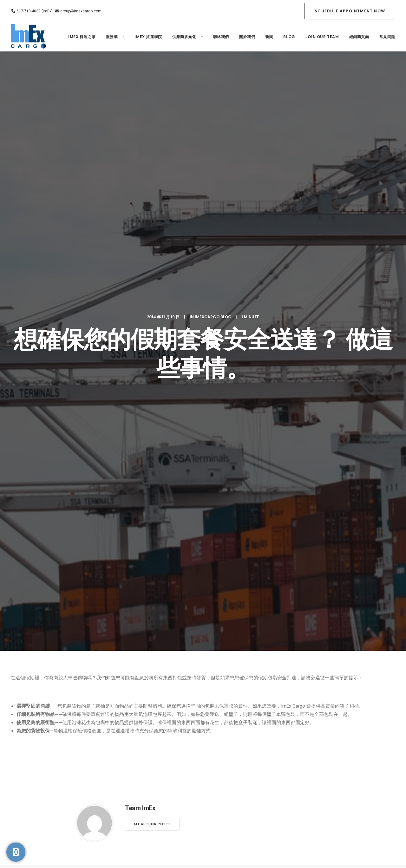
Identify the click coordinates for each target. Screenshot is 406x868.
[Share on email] (236, 587)
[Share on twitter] (178, 587)
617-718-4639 (50, 750)
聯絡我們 (221, 37)
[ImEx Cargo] (29, 37)
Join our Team (322, 37)
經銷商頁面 (359, 37)
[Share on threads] (187, 587)
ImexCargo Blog (213, 77)
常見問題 (387, 37)
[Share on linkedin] (203, 587)
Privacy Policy (150, 779)
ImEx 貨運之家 (82, 37)
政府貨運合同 (221, 753)
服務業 (115, 37)
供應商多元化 (188, 37)
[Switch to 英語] (273, 726)
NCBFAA (187, 771)
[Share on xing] (228, 587)
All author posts (152, 345)
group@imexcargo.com (80, 11)
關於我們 (247, 37)
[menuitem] (350, 11)
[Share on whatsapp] (211, 587)
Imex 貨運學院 (148, 37)
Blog (289, 37)
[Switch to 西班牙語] (276, 737)
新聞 (269, 37)
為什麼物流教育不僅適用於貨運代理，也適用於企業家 (203, 456)
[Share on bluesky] (219, 587)
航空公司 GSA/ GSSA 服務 (226, 728)
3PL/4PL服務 (221, 715)
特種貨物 (218, 742)
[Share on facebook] (170, 587)
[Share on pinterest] (195, 587)
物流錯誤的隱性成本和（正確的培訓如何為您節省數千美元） (71, 454)
